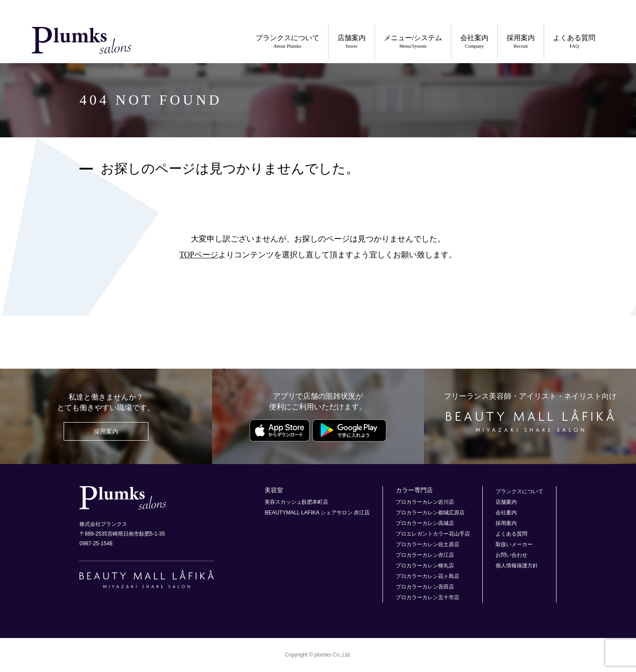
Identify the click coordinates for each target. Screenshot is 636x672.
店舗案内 (352, 42)
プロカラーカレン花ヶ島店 (428, 576)
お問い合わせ (511, 555)
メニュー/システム (413, 42)
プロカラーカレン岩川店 (425, 502)
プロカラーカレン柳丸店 (425, 566)
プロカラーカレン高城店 (425, 523)
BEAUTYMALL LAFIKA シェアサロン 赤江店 (317, 513)
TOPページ (199, 255)
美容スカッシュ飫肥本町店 (296, 502)
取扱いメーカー (514, 544)
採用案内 (521, 42)
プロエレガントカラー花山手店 (433, 534)
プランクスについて (288, 42)
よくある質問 (574, 42)
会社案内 (474, 42)
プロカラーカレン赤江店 (425, 555)
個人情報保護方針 (517, 566)
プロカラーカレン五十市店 (428, 597)
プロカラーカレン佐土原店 (428, 544)
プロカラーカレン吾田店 (425, 587)
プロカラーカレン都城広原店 (430, 513)
